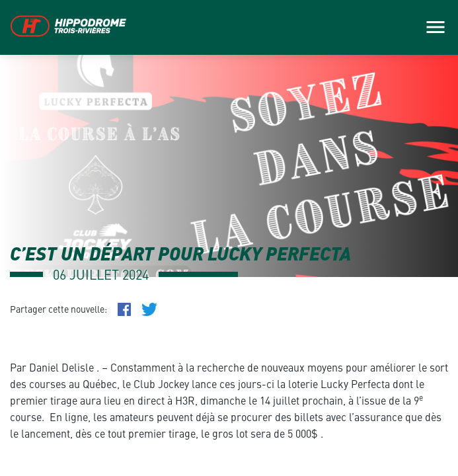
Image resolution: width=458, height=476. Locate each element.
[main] (229, 238)
